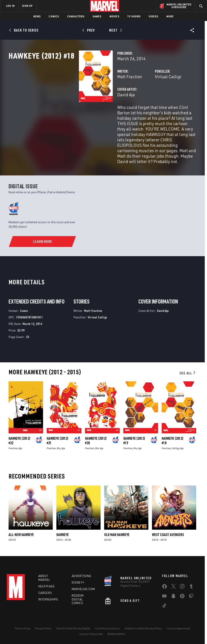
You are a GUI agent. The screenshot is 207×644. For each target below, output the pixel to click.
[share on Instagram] (182, 586)
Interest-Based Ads (91, 633)
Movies (114, 16)
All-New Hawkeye (21, 533)
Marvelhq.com (83, 588)
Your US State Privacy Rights (73, 628)
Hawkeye (63, 533)
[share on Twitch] (191, 596)
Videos (153, 16)
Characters (76, 16)
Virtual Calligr (144, 96)
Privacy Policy (43, 628)
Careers (45, 592)
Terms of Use (23, 628)
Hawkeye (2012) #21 (57, 439)
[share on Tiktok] (164, 606)
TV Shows (134, 16)
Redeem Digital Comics (78, 599)
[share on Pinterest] (182, 596)
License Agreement (178, 628)
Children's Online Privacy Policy (143, 628)
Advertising (82, 575)
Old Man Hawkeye (117, 533)
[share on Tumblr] (191, 586)
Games (97, 16)
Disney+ (78, 582)
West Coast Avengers (168, 533)
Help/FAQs (47, 586)
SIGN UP (27, 6)
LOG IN (10, 6)
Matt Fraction (80, 96)
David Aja (77, 114)
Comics (54, 16)
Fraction (13, 446)
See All (188, 371)
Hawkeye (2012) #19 (134, 439)
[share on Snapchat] (173, 596)
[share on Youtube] (164, 596)
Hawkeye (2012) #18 (172, 439)
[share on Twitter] (173, 586)
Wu (59, 446)
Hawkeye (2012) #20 (96, 439)
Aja (20, 446)
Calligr (175, 446)
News (37, 16)
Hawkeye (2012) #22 (19, 439)
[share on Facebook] (164, 587)
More (170, 16)
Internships (48, 598)
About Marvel (44, 577)
